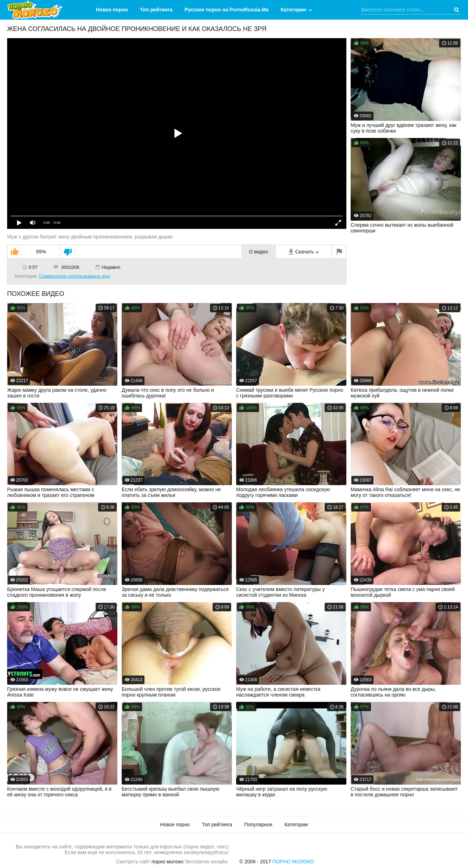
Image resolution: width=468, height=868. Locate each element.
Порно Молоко (293, 862)
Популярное (258, 825)
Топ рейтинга (156, 10)
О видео (259, 252)
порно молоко (168, 862)
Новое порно (112, 10)
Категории (293, 10)
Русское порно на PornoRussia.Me (227, 10)
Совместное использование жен (74, 276)
